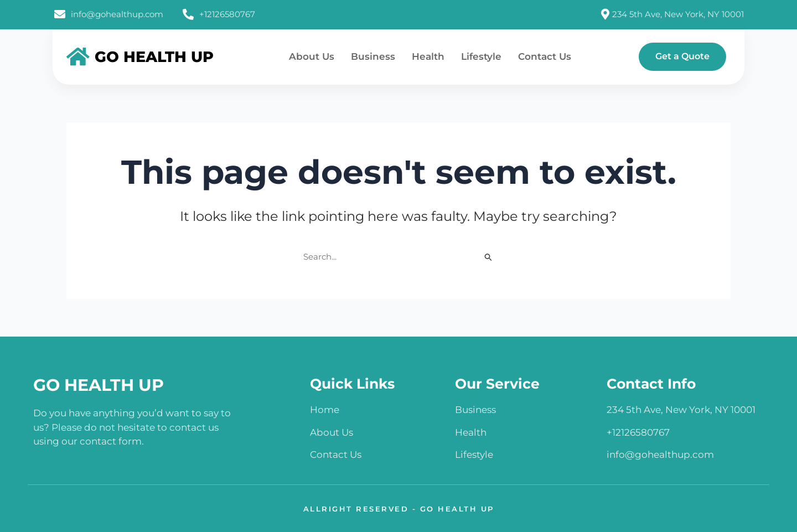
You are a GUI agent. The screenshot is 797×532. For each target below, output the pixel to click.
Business (373, 56)
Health (428, 56)
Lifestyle (481, 56)
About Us (312, 56)
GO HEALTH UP (99, 385)
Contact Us (545, 56)
